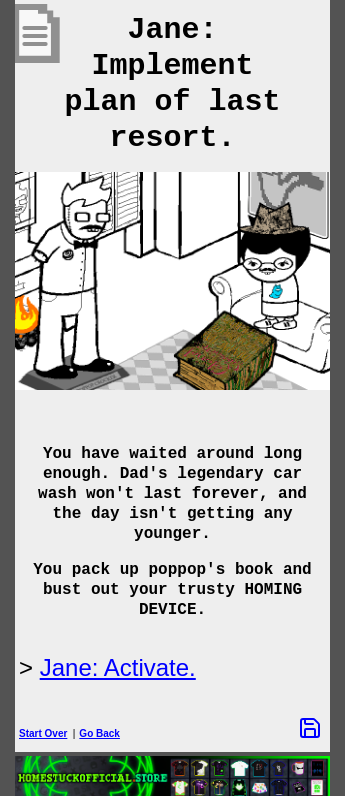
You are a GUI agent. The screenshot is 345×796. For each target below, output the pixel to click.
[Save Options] (310, 728)
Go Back (99, 733)
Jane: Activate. (118, 667)
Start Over (43, 733)
